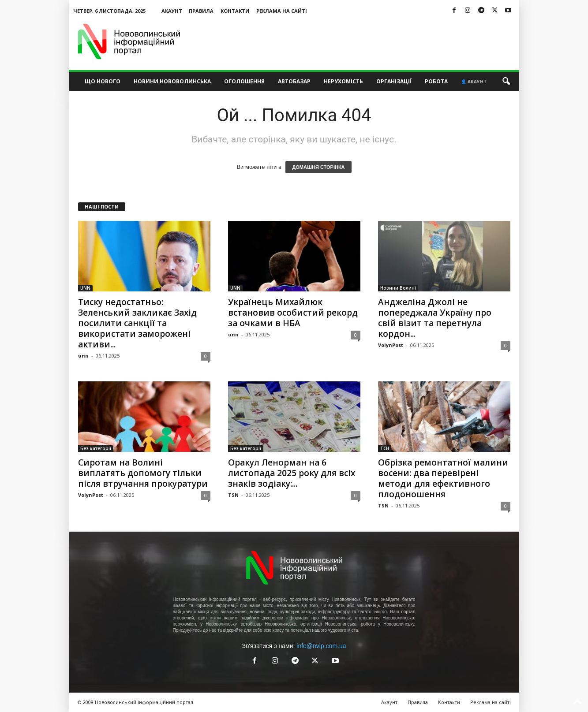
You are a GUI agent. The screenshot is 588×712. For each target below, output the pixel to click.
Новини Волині (398, 288)
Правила (201, 11)
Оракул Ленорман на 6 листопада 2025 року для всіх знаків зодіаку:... (292, 473)
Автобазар (294, 81)
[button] (506, 82)
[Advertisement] (359, 41)
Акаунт (172, 11)
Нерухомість (343, 81)
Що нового (103, 81)
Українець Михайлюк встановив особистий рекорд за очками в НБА (293, 313)
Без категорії (96, 448)
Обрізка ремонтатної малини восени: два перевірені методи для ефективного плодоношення (443, 478)
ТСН (385, 448)
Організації (394, 81)
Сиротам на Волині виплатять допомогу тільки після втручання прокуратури (143, 473)
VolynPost (391, 345)
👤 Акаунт (474, 82)
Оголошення (244, 81)
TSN (233, 495)
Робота (436, 81)
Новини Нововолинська (172, 81)
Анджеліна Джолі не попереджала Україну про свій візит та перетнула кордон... (435, 318)
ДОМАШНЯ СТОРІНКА (318, 167)
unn (83, 356)
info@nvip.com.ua (321, 646)
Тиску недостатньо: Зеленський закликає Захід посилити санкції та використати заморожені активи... (137, 323)
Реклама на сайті (282, 11)
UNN (85, 288)
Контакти (235, 11)
